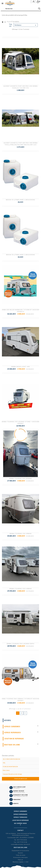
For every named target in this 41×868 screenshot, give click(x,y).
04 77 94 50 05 (16, 788)
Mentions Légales (18, 862)
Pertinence (26, 25)
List (5, 22)
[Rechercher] (21, 9)
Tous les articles (21, 779)
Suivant (25, 713)
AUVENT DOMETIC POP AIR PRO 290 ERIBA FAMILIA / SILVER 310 (20, 87)
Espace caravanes (20, 811)
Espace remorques (13, 733)
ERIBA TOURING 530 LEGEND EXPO (20, 644)
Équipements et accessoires (20, 851)
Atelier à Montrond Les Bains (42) (20, 796)
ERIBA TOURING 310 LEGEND (21, 479)
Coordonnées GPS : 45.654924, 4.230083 (21, 838)
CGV (27, 862)
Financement (17, 800)
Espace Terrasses (20, 817)
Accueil (8, 720)
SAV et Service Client (19, 787)
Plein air (20, 860)
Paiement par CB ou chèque (19, 792)
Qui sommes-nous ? (20, 824)
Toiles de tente (21, 855)
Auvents (20, 853)
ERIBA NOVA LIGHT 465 (20, 367)
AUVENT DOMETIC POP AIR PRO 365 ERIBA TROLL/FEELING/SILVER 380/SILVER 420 (21, 144)
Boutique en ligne (12, 745)
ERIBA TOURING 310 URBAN (21, 534)
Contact (21, 830)
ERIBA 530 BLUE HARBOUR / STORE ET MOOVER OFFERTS (20, 311)
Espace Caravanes (12, 727)
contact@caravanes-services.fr (21, 844)
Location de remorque (14, 739)
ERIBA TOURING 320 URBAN (21, 589)
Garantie (16, 804)
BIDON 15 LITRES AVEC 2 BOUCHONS (21, 255)
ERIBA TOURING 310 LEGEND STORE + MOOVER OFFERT (21, 423)
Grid (2, 22)
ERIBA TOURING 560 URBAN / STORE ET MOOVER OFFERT (20, 700)
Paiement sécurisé (19, 791)
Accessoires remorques (20, 857)
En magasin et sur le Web (20, 795)
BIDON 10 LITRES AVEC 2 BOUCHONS (20, 200)
